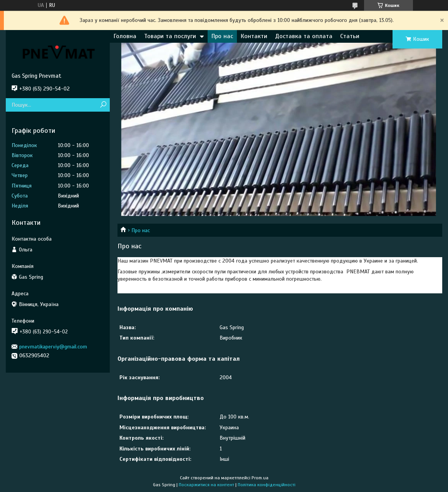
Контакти (254, 36)
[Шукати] (103, 105)
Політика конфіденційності (267, 485)
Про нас (222, 36)
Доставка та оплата (304, 36)
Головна (125, 36)
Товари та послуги (170, 36)
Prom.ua (260, 478)
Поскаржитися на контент (206, 485)
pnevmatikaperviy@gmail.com (53, 347)
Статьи (350, 36)
